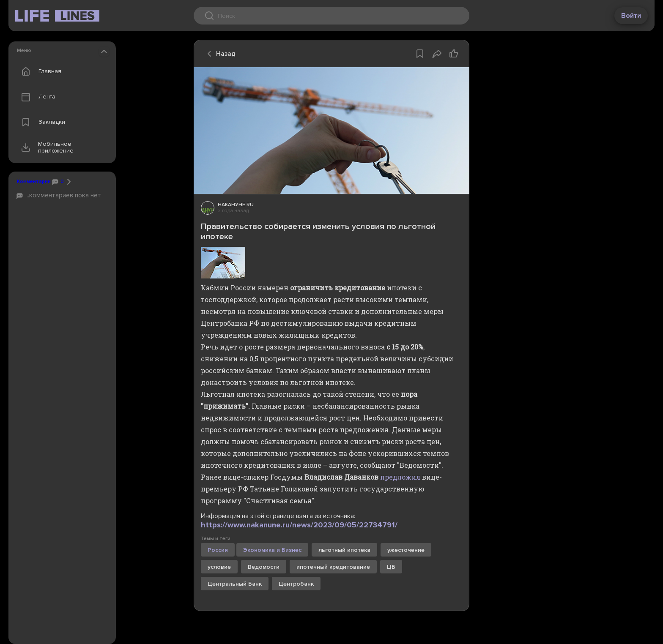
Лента (36, 97)
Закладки (41, 122)
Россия (218, 550)
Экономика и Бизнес (272, 550)
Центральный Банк (235, 584)
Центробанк (296, 584)
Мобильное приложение (45, 147)
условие (219, 567)
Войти (631, 16)
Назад (219, 54)
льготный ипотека (344, 550)
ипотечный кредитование (333, 567)
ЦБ (391, 567)
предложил (400, 477)
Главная (39, 71)
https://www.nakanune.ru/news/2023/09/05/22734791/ (299, 525)
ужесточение (406, 550)
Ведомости (264, 567)
